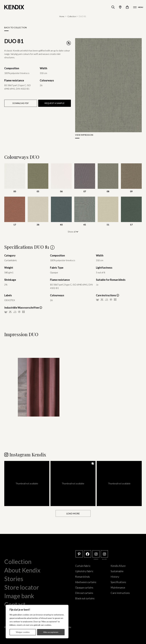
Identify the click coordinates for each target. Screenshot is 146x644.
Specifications (118, 582)
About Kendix (22, 570)
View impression (84, 135)
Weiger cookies (23, 632)
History (115, 576)
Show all (73, 232)
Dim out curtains (84, 593)
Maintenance (118, 587)
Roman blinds (82, 576)
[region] (37, 622)
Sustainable (117, 571)
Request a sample (54, 103)
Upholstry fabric (84, 571)
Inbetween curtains (86, 582)
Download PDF (21, 103)
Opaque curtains (84, 587)
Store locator (22, 587)
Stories (14, 579)
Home (62, 16)
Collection (72, 16)
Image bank (19, 596)
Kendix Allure (118, 566)
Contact (15, 604)
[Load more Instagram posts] (73, 513)
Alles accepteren (51, 632)
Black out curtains (85, 598)
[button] (27, 483)
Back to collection (15, 27)
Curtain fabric (83, 566)
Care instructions (120, 593)
